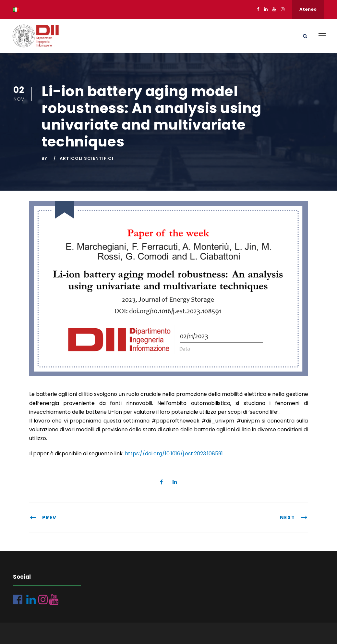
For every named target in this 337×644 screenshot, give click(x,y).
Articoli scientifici (87, 158)
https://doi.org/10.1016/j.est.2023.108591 (174, 454)
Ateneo (308, 9)
